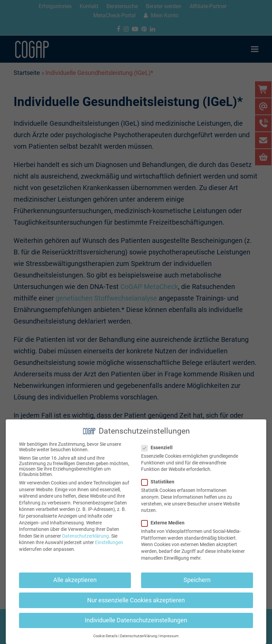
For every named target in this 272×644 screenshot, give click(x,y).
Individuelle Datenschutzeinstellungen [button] (136, 620)
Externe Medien (165, 523)
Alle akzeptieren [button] (75, 580)
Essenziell (159, 448)
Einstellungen (109, 542)
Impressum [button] (169, 636)
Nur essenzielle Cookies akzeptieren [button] (136, 600)
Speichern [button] (197, 580)
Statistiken (160, 482)
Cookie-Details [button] (105, 636)
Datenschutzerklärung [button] (139, 636)
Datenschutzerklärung (85, 536)
